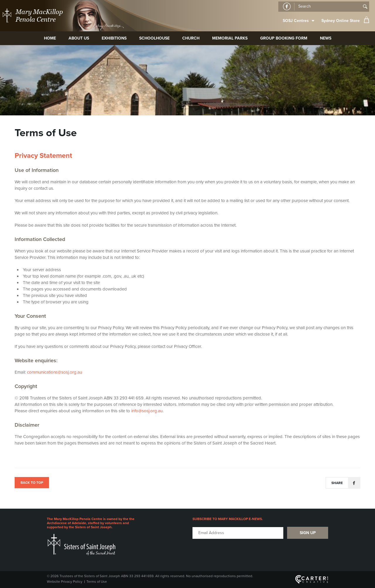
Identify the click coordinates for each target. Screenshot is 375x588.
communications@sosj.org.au (54, 372)
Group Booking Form (284, 38)
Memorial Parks (230, 38)
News (326, 38)
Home (50, 38)
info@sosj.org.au (147, 411)
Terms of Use (97, 582)
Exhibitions (114, 38)
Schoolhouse (154, 38)
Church (191, 38)
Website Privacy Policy (65, 582)
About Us (79, 38)
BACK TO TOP (32, 483)
